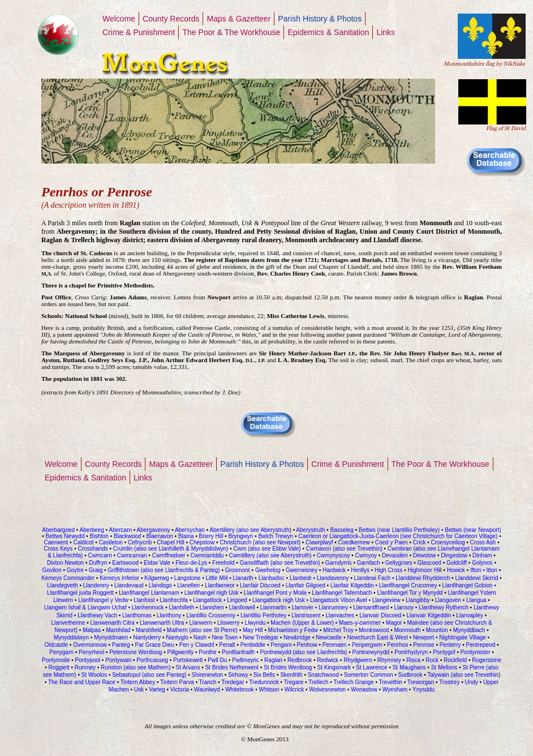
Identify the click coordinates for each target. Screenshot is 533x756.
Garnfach (369, 563)
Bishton (99, 536)
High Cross (388, 570)
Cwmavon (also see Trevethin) (344, 549)
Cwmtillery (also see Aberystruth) (270, 555)
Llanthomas (137, 615)
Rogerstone (487, 660)
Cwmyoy (366, 555)
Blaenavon (159, 536)
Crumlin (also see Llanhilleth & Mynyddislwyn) (171, 549)
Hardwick (334, 570)
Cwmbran (400, 549)
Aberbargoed (58, 530)
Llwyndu (255, 623)
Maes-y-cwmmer (360, 623)
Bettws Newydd (65, 536)
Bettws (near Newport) (472, 530)
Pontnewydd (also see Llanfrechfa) (303, 652)
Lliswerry (228, 623)
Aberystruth (310, 530)
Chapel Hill (170, 542)
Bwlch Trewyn (276, 536)
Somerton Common (369, 675)
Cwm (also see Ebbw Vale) (267, 549)
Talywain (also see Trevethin (463, 675)
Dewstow (425, 555)
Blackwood (127, 536)
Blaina (186, 536)
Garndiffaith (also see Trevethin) (281, 563)
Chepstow (202, 542)
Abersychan (190, 530)
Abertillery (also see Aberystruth (249, 530)
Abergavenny (154, 530)
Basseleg (342, 530)
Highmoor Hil (424, 570)
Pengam (281, 645)
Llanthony (169, 615)
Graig (96, 570)
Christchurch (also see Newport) (259, 542)
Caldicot (83, 542)
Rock (431, 660)
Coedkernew (354, 542)
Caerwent (56, 542)
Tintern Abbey (138, 682)
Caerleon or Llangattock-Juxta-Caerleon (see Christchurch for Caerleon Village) (397, 536)
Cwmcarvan (132, 555)
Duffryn (98, 563)
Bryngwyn (240, 536)
